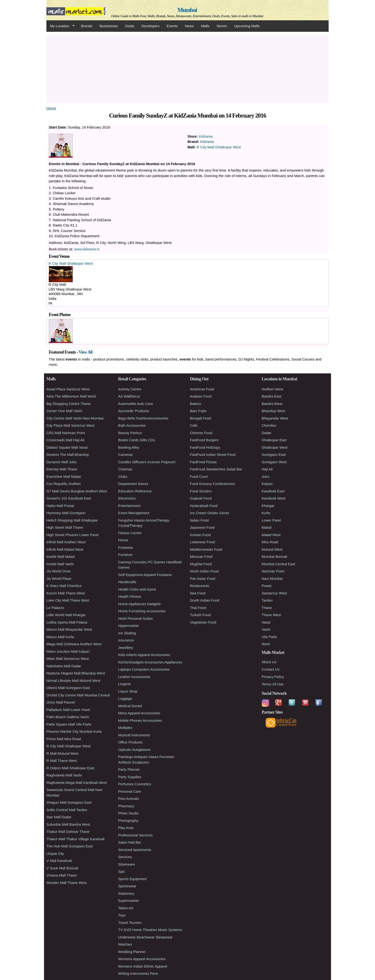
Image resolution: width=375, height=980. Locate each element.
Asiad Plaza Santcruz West (68, 389)
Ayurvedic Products (134, 411)
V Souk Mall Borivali (62, 868)
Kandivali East (273, 491)
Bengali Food (200, 418)
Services (125, 857)
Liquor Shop (128, 691)
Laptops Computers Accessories (144, 669)
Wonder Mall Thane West (66, 883)
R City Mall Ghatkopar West (219, 147)
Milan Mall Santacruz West (68, 659)
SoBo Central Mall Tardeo (67, 810)
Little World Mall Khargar (66, 615)
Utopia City (55, 853)
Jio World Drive (58, 571)
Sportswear (127, 886)
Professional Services (135, 835)
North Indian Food (204, 571)
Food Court (199, 477)
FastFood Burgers (204, 440)
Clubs (123, 477)
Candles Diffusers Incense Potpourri (147, 462)
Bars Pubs (198, 411)
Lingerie (124, 684)
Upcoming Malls (247, 26)
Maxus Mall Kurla (60, 637)
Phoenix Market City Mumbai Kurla (74, 731)
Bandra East (272, 396)
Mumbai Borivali (274, 557)
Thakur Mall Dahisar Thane (68, 832)
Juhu (266, 477)
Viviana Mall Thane (62, 875)
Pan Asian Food (203, 579)
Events (172, 26)
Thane (267, 608)
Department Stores (133, 484)
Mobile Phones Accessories (140, 720)
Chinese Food (201, 433)
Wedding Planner (132, 952)
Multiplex (125, 728)
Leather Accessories (134, 677)
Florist (123, 540)
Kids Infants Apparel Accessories (144, 655)
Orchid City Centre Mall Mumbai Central (78, 695)
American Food (202, 389)
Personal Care (130, 791)
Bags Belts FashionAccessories (143, 418)
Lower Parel (271, 520)
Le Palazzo (55, 608)
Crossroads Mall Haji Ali (65, 440)
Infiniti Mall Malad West (65, 549)
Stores (222, 26)
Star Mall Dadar (59, 817)
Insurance (126, 640)
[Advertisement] (187, 68)
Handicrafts (127, 582)
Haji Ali (267, 469)
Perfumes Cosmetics (135, 784)
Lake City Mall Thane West (68, 600)
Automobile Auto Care (136, 404)
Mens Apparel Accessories (139, 713)
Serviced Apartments (135, 850)
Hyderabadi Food (204, 506)
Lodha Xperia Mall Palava (67, 622)
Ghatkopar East (274, 440)
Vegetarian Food (203, 622)
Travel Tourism (130, 923)
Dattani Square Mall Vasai (67, 447)
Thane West (271, 615)
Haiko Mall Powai (60, 506)
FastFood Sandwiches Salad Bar (216, 469)
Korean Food (200, 535)
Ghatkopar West (275, 447)
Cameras (125, 455)
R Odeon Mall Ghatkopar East (70, 768)
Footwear (126, 547)
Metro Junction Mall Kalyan (68, 651)
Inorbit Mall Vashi (60, 564)
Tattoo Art (126, 908)
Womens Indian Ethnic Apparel (143, 966)
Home (51, 108)
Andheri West (272, 389)
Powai (267, 586)
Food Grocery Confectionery (212, 484)
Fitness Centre (130, 533)
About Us (269, 662)
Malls (205, 26)
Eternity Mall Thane (62, 469)
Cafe (194, 425)
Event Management (134, 513)
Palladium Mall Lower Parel (68, 710)
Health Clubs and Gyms (137, 589)
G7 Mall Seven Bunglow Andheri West (77, 491)
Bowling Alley (129, 447)
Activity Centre (130, 389)
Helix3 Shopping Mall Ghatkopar (72, 520)
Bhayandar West (275, 418)
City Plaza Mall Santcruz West (70, 425)
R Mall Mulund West (62, 753)
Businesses (109, 26)
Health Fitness (130, 596)
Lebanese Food (202, 542)
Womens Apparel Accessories (142, 959)
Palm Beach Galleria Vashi (68, 717)
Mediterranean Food (206, 549)
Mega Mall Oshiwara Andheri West (74, 644)
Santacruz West (274, 593)
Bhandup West (273, 411)
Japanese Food (202, 527)
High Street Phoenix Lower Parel (72, 535)
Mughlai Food (201, 564)
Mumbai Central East (278, 564)
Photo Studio (128, 813)
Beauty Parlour (130, 433)
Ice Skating (127, 633)
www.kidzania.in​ (87, 249)
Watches (125, 944)
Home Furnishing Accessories (142, 611)
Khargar (268, 506)
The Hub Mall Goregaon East (70, 846)
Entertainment (129, 506)
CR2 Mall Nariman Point (66, 433)
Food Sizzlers (201, 491)
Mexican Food (201, 557)
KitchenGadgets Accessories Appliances (150, 662)
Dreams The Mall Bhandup (68, 455)
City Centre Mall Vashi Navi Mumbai (75, 418)
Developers (150, 26)
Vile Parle (269, 637)
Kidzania (206, 136)
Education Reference (135, 491)
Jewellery (126, 648)
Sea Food (198, 593)
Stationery (126, 893)
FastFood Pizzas (203, 462)
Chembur (269, 425)
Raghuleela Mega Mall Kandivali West (77, 783)
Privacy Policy (273, 677)
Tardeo (267, 600)
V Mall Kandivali (59, 861)
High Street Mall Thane (65, 527)
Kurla (266, 513)
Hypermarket (128, 626)
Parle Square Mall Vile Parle (69, 724)
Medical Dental (130, 706)
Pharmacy (126, 806)
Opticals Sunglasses (134, 750)
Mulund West (272, 549)
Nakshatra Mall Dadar (64, 666)
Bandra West (272, 404)
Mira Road (270, 542)
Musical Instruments (134, 735)
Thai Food (198, 608)
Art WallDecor (129, 396)
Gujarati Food (201, 498)
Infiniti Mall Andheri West (66, 542)
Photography (128, 821)
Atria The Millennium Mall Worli (71, 396)
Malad (267, 527)
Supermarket (128, 901)
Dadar (267, 433)
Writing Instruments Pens (138, 973)
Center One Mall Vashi (64, 411)
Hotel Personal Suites (135, 618)
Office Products (130, 742)
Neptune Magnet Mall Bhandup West (76, 673)
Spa (121, 871)
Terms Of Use (273, 684)
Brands (87, 26)
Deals (130, 26)
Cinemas (125, 469)
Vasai (266, 622)
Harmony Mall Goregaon (66, 513)
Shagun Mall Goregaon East (69, 802)
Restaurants (200, 586)
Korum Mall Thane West (66, 593)
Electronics (127, 498)
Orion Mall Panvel (61, 702)
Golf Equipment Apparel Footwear (145, 575)
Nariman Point (273, 571)
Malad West (271, 535)
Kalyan (267, 484)
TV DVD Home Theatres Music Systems (150, 930)
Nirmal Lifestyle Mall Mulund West (73, 681)
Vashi (266, 629)
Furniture (125, 555)
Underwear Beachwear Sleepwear (145, 937)
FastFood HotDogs (205, 447)
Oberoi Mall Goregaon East (68, 688)
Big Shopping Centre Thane (69, 404)
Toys (122, 915)
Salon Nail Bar (130, 842)
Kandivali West (273, 498)
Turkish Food (200, 615)
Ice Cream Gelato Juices (210, 513)
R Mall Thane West (62, 761)
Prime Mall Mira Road (64, 739)
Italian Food (199, 520)
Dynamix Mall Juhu (62, 462)
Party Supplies (130, 777)
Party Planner (129, 769)
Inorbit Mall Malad (61, 557)
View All (86, 352)
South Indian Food (205, 600)
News (189, 26)
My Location (61, 26)
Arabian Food (201, 396)
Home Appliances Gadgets (139, 604)
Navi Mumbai (272, 579)
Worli (266, 644)
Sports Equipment (132, 879)
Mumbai (187, 10)
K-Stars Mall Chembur (64, 586)
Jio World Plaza (59, 579)
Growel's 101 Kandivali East (69, 498)
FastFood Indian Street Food (213, 455)
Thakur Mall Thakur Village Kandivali (75, 839)
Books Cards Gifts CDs (137, 440)
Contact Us (270, 669)
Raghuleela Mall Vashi (64, 775)
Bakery (196, 404)
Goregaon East (274, 455)
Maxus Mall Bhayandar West (69, 629)
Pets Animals (129, 799)
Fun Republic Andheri (63, 484)
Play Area (126, 828)
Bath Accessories (132, 425)
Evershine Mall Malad (63, 477)
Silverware (127, 864)
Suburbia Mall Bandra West (68, 824)
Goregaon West (274, 462)
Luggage (125, 698)
